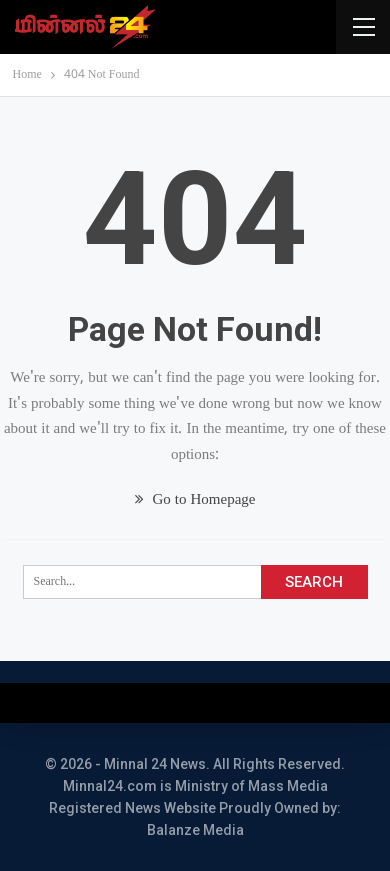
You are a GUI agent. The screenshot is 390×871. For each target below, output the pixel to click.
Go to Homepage (195, 500)
